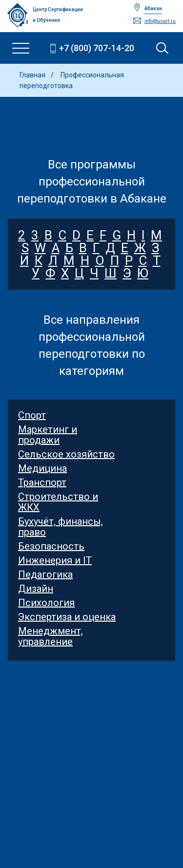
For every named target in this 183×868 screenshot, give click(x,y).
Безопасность (51, 546)
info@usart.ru (160, 21)
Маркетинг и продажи (48, 435)
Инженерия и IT (55, 560)
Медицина (42, 468)
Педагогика (45, 574)
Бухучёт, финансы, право (61, 527)
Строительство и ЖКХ (58, 502)
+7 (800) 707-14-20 (97, 48)
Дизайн (36, 589)
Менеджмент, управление (51, 636)
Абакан (153, 9)
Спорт (32, 415)
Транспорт (42, 482)
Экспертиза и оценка (67, 617)
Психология (46, 603)
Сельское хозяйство (66, 454)
